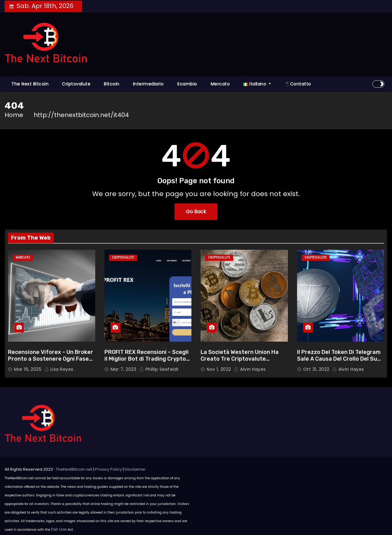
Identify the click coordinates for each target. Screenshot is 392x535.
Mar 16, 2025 (28, 369)
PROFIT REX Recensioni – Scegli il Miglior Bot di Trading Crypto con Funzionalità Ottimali (147, 359)
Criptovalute (76, 84)
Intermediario (148, 84)
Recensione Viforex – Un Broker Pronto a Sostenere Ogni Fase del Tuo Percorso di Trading (51, 359)
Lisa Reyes (59, 369)
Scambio (187, 84)
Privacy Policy (108, 469)
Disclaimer (135, 469)
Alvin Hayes (250, 369)
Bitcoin (112, 84)
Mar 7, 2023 (124, 369)
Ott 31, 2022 (316, 369)
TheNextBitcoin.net (74, 469)
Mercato (220, 84)
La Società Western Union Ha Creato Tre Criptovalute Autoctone (240, 359)
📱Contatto (298, 84)
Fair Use (59, 529)
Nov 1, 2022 (219, 369)
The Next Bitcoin (30, 84)
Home (14, 115)
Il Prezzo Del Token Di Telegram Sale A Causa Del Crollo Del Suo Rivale (339, 359)
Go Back (196, 212)
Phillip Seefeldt (159, 369)
